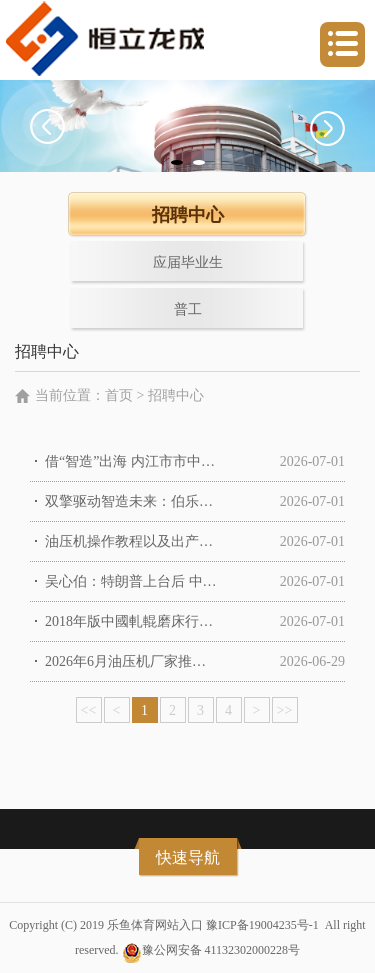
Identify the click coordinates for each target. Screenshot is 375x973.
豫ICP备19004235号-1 (262, 925)
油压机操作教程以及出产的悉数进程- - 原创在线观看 (132, 541)
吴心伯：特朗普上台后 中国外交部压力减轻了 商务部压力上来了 (132, 581)
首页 (119, 395)
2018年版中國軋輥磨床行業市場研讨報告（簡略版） (132, 621)
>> (285, 710)
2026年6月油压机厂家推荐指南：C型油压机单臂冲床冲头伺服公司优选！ (132, 661)
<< (89, 710)
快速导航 (188, 857)
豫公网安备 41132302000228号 (221, 950)
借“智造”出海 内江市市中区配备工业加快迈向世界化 (132, 461)
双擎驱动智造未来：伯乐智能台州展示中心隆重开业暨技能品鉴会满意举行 (132, 501)
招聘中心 (176, 395)
